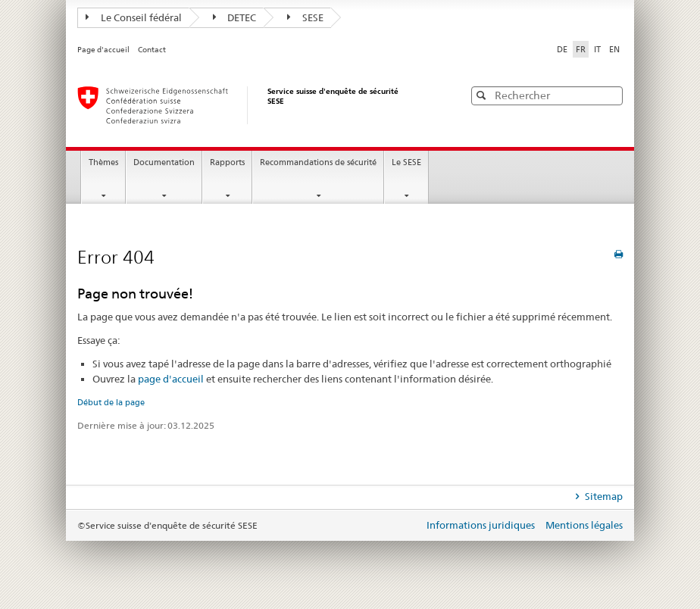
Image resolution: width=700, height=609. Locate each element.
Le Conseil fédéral (134, 17)
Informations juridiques (482, 525)
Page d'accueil (104, 50)
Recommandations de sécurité (318, 162)
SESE (305, 17)
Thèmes (103, 162)
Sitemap (603, 496)
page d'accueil (171, 379)
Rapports (227, 162)
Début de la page (111, 402)
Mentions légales (584, 525)
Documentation (164, 162)
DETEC (235, 17)
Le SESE (406, 162)
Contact (152, 50)
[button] (610, 95)
